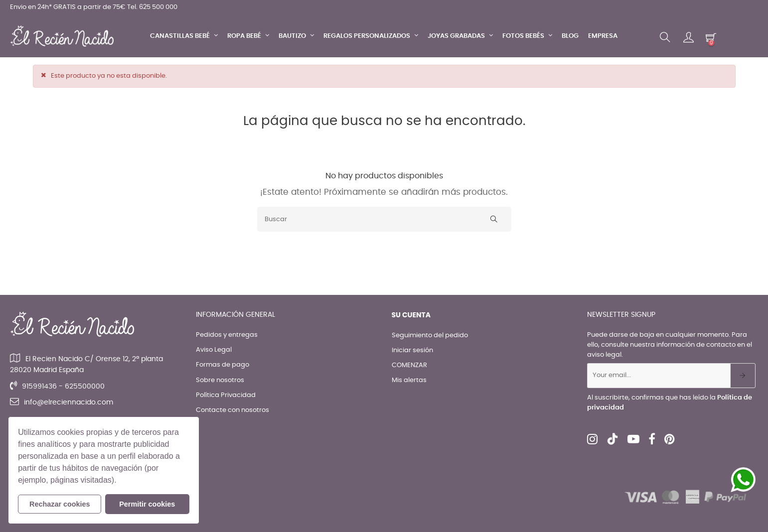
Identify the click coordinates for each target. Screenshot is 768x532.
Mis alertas (409, 380)
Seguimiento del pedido (430, 335)
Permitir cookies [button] (147, 504)
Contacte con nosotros (232, 410)
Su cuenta (411, 315)
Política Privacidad (226, 395)
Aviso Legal (214, 350)
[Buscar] (384, 219)
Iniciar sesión (412, 350)
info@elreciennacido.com (69, 402)
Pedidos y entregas (227, 335)
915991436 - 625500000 (63, 387)
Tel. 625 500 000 (152, 7)
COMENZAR (409, 365)
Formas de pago (223, 365)
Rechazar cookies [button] (60, 504)
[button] (120, 481)
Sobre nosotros (220, 380)
